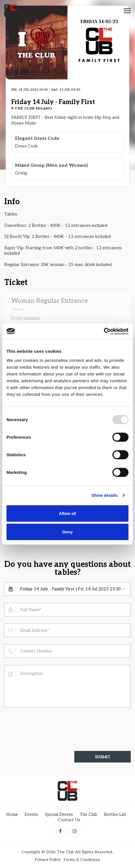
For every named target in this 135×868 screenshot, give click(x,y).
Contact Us (69, 820)
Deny (68, 532)
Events (31, 814)
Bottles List (115, 814)
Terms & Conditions (82, 860)
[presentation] (47, 724)
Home (12, 814)
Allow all (68, 513)
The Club (88, 814)
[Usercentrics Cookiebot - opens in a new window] (104, 331)
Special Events (59, 814)
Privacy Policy (48, 860)
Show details (105, 495)
